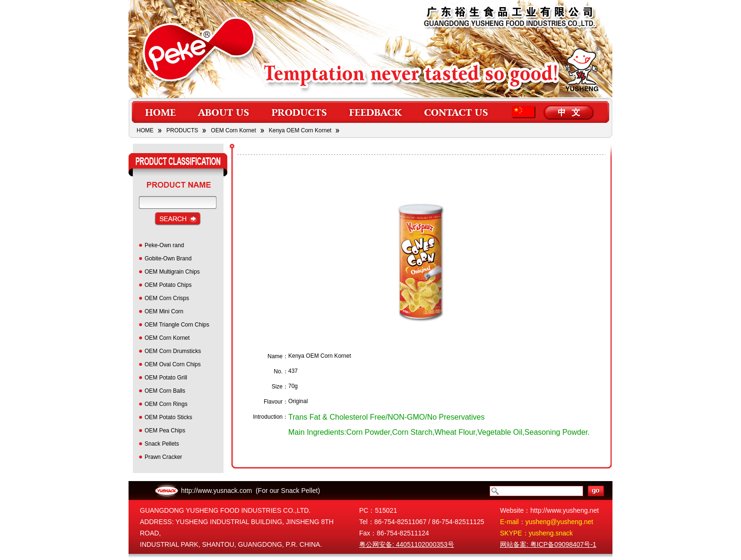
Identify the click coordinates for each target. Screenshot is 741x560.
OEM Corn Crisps (167, 298)
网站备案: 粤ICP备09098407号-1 (548, 544)
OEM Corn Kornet (233, 130)
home (160, 112)
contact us (457, 112)
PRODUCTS (182, 130)
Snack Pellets (162, 444)
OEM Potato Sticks (168, 417)
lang (555, 112)
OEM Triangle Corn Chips (177, 325)
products (299, 112)
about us (224, 112)
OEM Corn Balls (165, 391)
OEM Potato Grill (166, 378)
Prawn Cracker (163, 457)
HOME (145, 130)
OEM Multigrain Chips (172, 272)
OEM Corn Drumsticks (173, 351)
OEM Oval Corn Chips (173, 364)
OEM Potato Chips (168, 285)
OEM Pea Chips (165, 431)
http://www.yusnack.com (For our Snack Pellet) (250, 491)
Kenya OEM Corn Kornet (300, 130)
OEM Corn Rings (166, 404)
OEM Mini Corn (164, 311)
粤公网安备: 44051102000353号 (407, 544)
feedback (376, 112)
